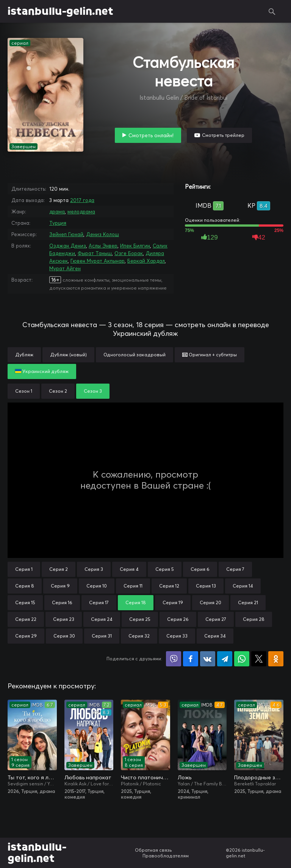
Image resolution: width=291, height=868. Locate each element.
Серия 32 (139, 636)
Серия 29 (26, 636)
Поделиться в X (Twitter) (259, 659)
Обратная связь (153, 850)
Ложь (185, 777)
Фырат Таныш (95, 253)
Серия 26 (178, 619)
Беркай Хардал (146, 261)
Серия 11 (133, 586)
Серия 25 (140, 619)
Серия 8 (25, 586)
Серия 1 (24, 569)
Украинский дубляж (42, 371)
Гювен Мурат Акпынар (98, 261)
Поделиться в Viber (174, 659)
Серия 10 (97, 586)
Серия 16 (62, 602)
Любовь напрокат (88, 777)
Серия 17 (99, 602)
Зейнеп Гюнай (66, 234)
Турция (58, 223)
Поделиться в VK (208, 659)
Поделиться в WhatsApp (242, 659)
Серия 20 (210, 602)
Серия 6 (200, 569)
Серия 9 (60, 586)
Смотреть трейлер (223, 135)
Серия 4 (129, 569)
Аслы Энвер (103, 246)
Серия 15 (25, 602)
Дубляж (24, 355)
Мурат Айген (65, 268)
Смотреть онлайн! (151, 135)
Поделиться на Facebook (191, 659)
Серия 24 (102, 619)
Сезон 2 (58, 391)
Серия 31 (102, 636)
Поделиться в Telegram (225, 659)
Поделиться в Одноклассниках (276, 659)
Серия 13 (206, 586)
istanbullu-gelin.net (60, 11)
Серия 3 (94, 569)
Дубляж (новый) (68, 355)
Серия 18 (136, 602)
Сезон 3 (93, 391)
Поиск (272, 11)
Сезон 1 (24, 391)
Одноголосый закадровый (135, 355)
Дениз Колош (102, 234)
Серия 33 (177, 636)
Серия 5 (165, 569)
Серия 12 (169, 586)
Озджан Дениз (68, 246)
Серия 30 (64, 636)
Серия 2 (59, 569)
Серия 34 (215, 636)
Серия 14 (243, 586)
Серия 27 (216, 619)
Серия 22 (26, 619)
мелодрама (81, 212)
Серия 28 (254, 619)
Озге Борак (129, 253)
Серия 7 (235, 569)
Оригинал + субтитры (210, 355)
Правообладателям (166, 856)
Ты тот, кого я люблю (32, 777)
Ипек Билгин (135, 246)
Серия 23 (64, 619)
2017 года (82, 200)
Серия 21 (248, 602)
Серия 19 (173, 602)
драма (57, 212)
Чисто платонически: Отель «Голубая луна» (145, 777)
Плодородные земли (259, 777)
